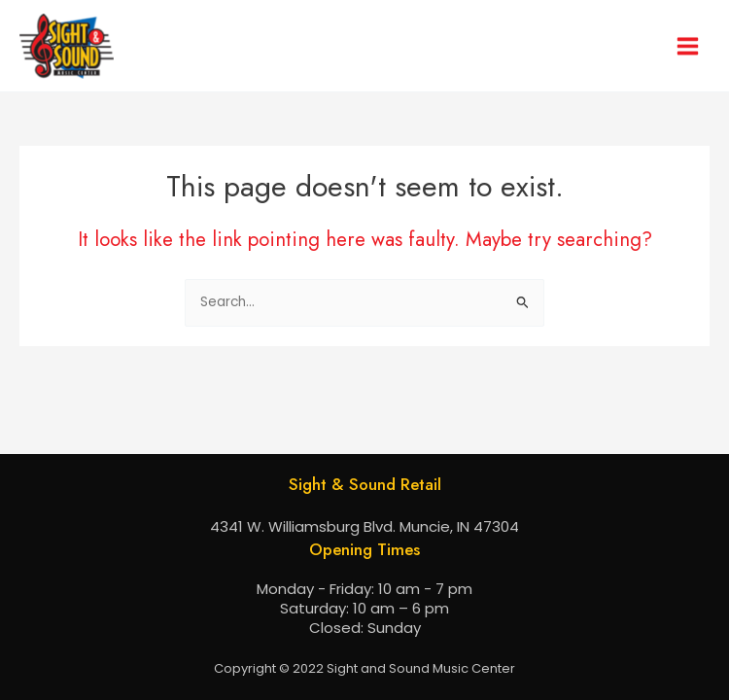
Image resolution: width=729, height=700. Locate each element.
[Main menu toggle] (688, 46)
